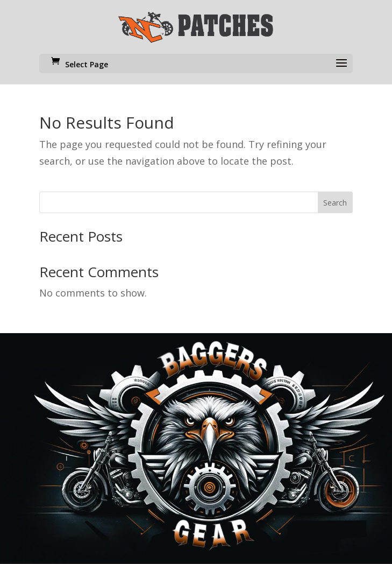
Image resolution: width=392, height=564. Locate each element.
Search (335, 203)
